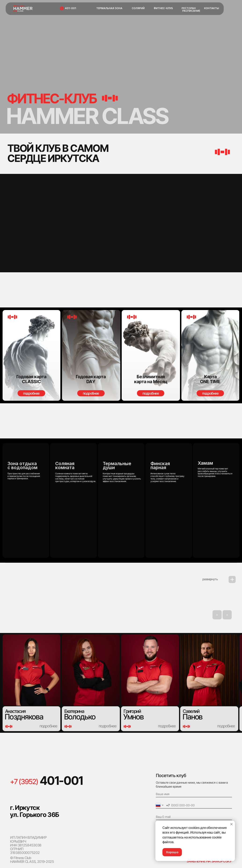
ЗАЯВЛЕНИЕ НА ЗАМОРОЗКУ (209, 861)
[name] (194, 794)
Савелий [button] (191, 711)
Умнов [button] (134, 717)
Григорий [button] (132, 711)
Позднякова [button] (24, 717)
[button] (210, 355)
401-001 (61, 781)
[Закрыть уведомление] (231, 824)
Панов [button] (193, 717)
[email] (194, 817)
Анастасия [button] (15, 711)
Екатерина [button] (74, 711)
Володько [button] (80, 717)
